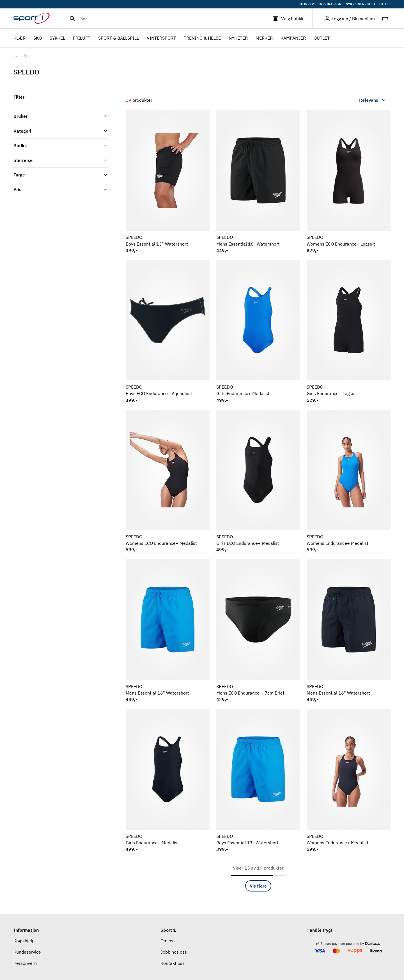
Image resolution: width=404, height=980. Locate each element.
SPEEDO (20, 56)
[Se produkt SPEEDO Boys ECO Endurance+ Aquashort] (168, 331)
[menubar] (173, 38)
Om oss (168, 941)
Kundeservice (27, 952)
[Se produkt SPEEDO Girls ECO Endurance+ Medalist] (258, 481)
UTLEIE (385, 4)
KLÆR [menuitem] (19, 38)
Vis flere (258, 886)
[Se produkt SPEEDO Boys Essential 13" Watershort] (168, 182)
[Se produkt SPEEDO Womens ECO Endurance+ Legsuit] (349, 182)
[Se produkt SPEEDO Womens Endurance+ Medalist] (349, 481)
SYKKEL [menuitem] (57, 38)
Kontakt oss (173, 963)
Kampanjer (293, 38)
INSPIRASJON (330, 4)
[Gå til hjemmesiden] (36, 19)
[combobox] (360, 100)
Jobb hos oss (174, 952)
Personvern (25, 963)
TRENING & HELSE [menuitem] (202, 38)
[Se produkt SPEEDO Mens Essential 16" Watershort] (258, 182)
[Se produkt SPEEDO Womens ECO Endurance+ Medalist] (168, 481)
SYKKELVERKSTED (360, 4)
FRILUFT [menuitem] (82, 38)
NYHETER (238, 38)
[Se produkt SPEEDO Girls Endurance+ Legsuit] (349, 331)
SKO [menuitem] (38, 38)
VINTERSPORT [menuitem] (161, 38)
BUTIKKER (306, 4)
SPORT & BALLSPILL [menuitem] (119, 38)
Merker (264, 38)
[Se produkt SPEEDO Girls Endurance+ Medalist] (258, 331)
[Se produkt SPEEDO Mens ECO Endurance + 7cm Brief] (258, 631)
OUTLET (322, 38)
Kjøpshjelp (24, 941)
